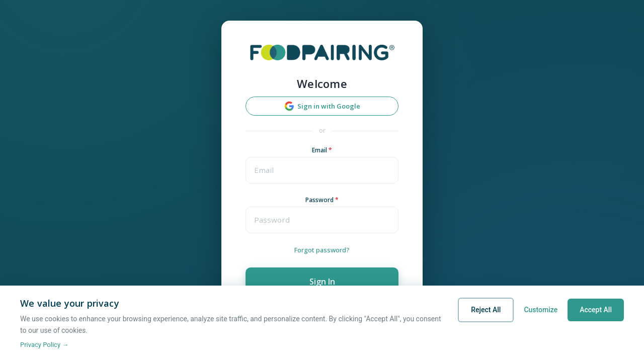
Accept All (596, 310)
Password (322, 200)
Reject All (486, 310)
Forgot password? (322, 250)
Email (322, 151)
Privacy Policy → (44, 345)
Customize (541, 310)
